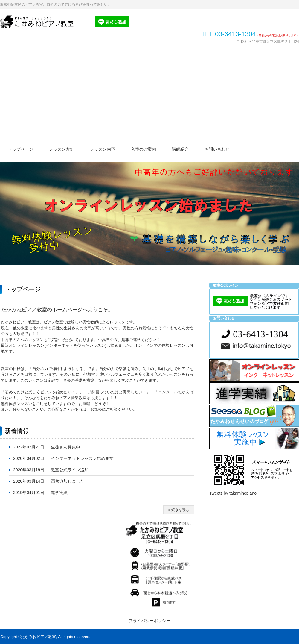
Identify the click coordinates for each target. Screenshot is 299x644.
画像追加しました (68, 481)
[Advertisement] (149, 95)
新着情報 (17, 431)
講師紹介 (180, 149)
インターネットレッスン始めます (82, 458)
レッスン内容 (103, 149)
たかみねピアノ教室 (40, 22)
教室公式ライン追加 (70, 470)
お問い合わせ (217, 149)
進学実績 (59, 493)
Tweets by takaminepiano (233, 493)
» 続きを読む (179, 510)
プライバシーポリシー (149, 621)
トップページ (21, 149)
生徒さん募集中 (65, 447)
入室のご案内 (144, 149)
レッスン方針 (62, 149)
